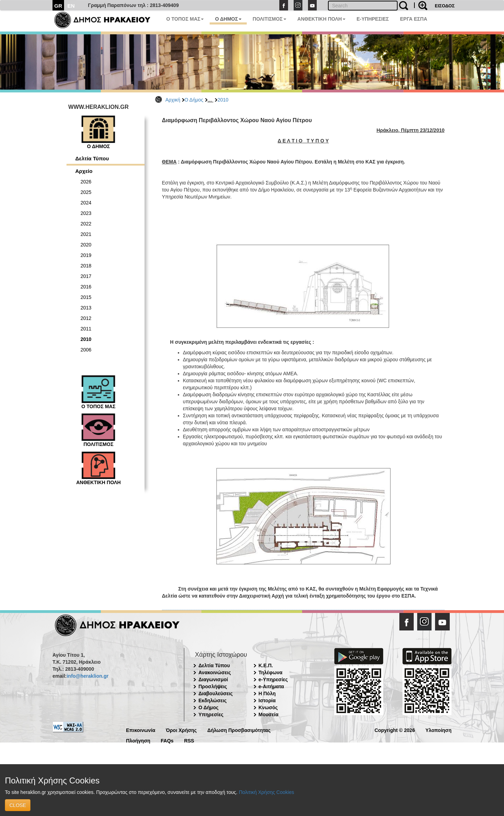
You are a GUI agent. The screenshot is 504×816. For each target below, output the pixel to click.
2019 (86, 255)
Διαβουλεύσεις (216, 693)
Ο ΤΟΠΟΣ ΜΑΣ (185, 19)
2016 (86, 287)
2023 (86, 213)
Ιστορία (267, 700)
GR (58, 6)
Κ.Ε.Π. (266, 665)
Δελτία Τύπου (92, 158)
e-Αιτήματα (271, 686)
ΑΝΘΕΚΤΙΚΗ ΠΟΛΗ (321, 19)
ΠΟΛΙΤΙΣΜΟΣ (269, 19)
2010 (223, 100)
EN (71, 6)
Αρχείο (84, 171)
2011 (86, 329)
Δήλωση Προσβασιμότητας (239, 730)
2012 (86, 318)
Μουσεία (269, 714)
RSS (189, 740)
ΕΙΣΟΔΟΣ (445, 6)
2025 (86, 192)
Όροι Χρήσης (181, 730)
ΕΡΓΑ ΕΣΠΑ (414, 19)
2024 (86, 203)
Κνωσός (268, 707)
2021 (86, 234)
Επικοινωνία (141, 730)
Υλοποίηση (438, 730)
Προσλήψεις (213, 686)
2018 (86, 266)
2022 (86, 224)
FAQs (167, 740)
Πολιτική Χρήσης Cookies (266, 792)
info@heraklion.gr (87, 676)
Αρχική (173, 100)
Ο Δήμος (194, 100)
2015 (86, 297)
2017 (86, 276)
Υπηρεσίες (211, 714)
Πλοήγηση (138, 740)
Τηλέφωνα (271, 672)
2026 (86, 182)
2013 (86, 308)
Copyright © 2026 (395, 730)
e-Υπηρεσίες (273, 679)
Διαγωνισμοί (213, 679)
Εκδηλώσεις (213, 700)
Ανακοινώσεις (215, 672)
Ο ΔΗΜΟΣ (228, 19)
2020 (86, 245)
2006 (86, 350)
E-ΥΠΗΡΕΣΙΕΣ (373, 19)
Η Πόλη (267, 693)
